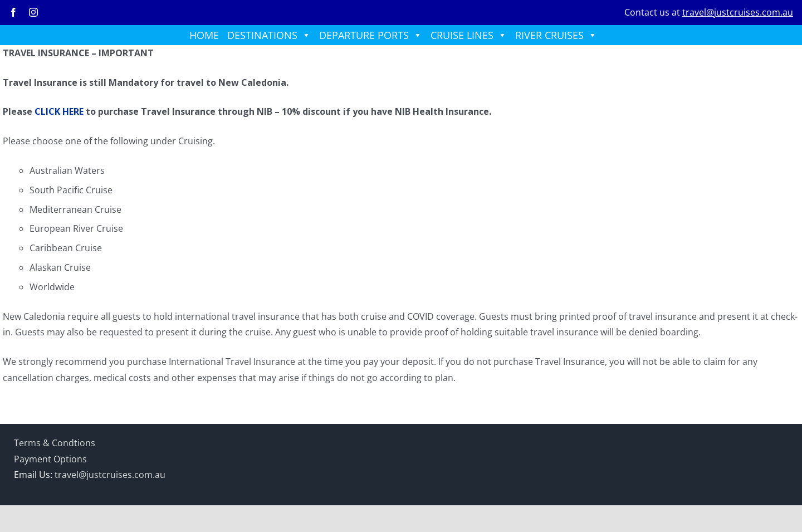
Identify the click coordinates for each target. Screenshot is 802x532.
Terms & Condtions (55, 443)
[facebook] (13, 12)
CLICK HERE (59, 111)
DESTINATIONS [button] (269, 35)
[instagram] (33, 12)
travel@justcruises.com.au (738, 12)
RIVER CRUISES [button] (556, 35)
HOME (204, 35)
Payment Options (50, 459)
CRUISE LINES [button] (469, 35)
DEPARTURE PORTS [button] (371, 35)
